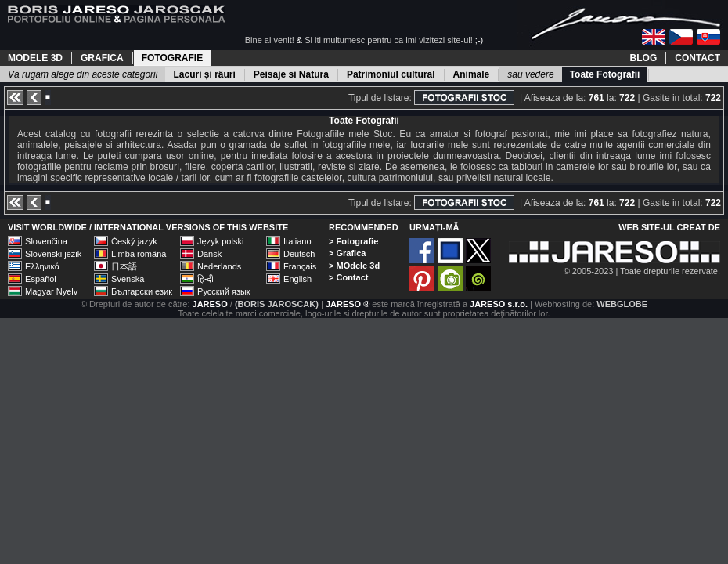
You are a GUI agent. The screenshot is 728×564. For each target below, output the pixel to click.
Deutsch (299, 254)
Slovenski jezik (53, 254)
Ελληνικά (42, 266)
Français (300, 266)
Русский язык (224, 291)
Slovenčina (46, 241)
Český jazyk (134, 241)
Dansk (209, 254)
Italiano (297, 241)
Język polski (220, 241)
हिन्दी (205, 279)
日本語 (124, 266)
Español (41, 279)
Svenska (128, 279)
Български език (142, 291)
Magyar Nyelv (51, 291)
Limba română (139, 254)
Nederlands (219, 266)
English (297, 279)
